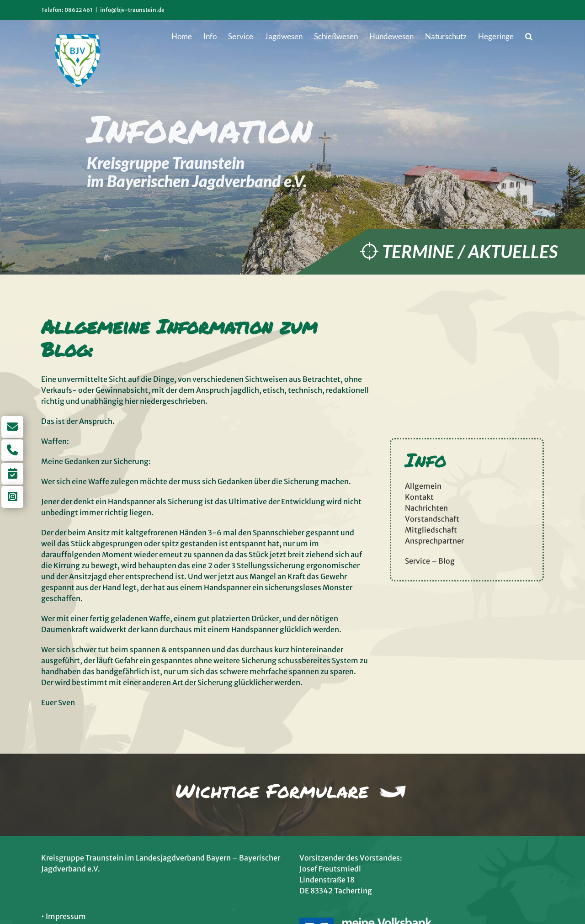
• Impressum (64, 916)
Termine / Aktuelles (470, 251)
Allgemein (423, 486)
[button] (529, 36)
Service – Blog (430, 561)
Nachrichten (426, 508)
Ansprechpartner (434, 541)
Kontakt (419, 497)
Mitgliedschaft (431, 530)
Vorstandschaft (432, 519)
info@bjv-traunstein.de (132, 10)
